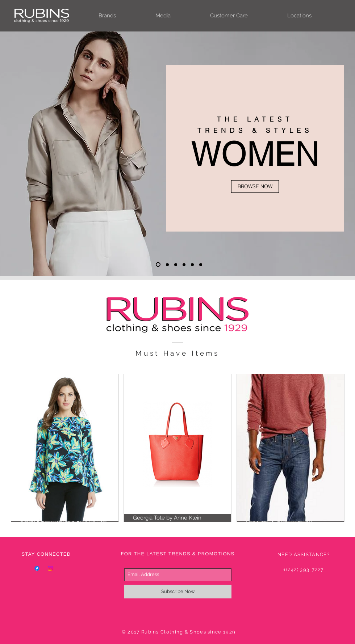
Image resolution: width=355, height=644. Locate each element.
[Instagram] (50, 568)
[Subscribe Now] (178, 592)
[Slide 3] (176, 264)
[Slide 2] (167, 264)
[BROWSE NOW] (255, 187)
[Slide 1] (158, 265)
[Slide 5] (192, 264)
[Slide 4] (184, 264)
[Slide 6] (201, 264)
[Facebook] (37, 568)
